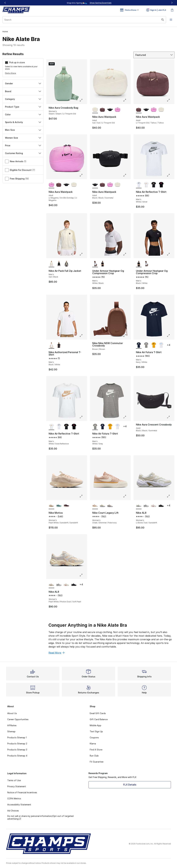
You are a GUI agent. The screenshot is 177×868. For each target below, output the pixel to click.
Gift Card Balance (99, 719)
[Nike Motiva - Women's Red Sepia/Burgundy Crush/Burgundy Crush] (66, 506)
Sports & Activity (23, 122)
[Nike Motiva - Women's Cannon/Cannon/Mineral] (59, 506)
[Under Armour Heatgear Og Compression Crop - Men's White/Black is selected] (95, 264)
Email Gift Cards (98, 713)
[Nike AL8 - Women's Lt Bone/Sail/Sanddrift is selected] (139, 506)
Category (23, 99)
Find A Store (96, 750)
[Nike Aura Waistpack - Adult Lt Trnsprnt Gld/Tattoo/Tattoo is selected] (139, 110)
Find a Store (10, 73)
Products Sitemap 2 (17, 744)
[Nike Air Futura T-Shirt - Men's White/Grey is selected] (95, 427)
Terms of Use (14, 780)
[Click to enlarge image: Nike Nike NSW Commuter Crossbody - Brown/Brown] (127, 336)
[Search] (84, 20)
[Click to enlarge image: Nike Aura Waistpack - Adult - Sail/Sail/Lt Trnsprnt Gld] (127, 100)
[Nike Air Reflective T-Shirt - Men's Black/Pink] (161, 185)
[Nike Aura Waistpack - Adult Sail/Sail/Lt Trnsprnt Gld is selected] (95, 110)
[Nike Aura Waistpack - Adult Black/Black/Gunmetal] (110, 110)
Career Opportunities (18, 719)
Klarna (93, 744)
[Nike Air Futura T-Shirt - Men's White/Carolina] (161, 345)
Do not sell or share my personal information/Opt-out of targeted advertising (40, 817)
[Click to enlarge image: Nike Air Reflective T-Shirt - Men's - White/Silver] (170, 175)
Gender (23, 83)
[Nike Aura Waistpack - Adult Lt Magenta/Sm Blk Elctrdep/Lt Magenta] (118, 110)
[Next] (172, 3)
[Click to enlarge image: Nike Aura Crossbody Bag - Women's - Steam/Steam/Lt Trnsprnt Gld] (83, 100)
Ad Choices (13, 811)
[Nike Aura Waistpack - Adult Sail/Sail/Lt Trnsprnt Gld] (161, 110)
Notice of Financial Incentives (22, 792)
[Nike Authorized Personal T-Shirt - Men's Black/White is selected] (51, 345)
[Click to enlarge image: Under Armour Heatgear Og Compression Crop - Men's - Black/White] (170, 254)
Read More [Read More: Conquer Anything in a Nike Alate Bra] (57, 653)
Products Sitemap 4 (17, 756)
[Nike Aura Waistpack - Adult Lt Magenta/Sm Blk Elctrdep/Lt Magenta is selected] (51, 185)
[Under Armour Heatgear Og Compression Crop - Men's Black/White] (103, 264)
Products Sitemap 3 (17, 750)
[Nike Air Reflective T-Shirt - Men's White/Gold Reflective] (146, 185)
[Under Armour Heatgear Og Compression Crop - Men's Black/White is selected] (139, 264)
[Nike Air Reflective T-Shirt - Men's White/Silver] (59, 427)
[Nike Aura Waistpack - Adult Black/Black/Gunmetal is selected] (95, 185)
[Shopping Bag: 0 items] (172, 10)
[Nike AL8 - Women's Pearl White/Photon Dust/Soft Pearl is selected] (51, 585)
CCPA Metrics (14, 798)
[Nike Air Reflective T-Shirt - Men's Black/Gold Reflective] (154, 185)
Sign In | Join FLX (156, 10)
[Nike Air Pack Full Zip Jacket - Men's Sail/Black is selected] (51, 264)
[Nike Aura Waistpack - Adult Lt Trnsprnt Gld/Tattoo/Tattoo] (103, 110)
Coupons (94, 738)
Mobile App (95, 725)
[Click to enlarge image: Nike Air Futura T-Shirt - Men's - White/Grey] (127, 417)
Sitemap (11, 731)
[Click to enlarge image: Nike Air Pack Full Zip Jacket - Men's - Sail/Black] (83, 254)
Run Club (94, 756)
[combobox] (84, 20)
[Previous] (5, 3)
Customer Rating (23, 153)
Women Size (23, 138)
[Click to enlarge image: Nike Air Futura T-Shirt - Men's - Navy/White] (170, 336)
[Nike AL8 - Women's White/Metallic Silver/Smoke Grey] (146, 506)
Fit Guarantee (97, 762)
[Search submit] (163, 20)
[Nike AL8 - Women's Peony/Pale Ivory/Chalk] (154, 506)
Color (23, 114)
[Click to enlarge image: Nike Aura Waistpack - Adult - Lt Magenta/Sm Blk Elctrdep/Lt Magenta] (83, 175)
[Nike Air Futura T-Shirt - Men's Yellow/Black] (154, 345)
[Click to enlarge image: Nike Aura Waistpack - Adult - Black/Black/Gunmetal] (127, 175)
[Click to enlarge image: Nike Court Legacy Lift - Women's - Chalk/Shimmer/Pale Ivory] (127, 496)
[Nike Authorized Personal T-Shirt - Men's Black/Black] (59, 345)
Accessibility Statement (19, 805)
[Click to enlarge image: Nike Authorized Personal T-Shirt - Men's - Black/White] (83, 336)
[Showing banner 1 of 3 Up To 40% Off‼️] (88, 3)
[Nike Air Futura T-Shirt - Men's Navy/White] (103, 427)
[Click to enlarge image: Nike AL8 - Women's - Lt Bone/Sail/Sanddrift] (170, 496)
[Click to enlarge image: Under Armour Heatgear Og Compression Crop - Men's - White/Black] (127, 254)
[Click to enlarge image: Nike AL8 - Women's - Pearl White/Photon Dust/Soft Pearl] (83, 575)
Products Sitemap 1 (17, 738)
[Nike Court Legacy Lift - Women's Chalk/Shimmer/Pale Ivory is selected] (95, 506)
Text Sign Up (96, 731)
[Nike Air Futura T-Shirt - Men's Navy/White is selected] (139, 345)
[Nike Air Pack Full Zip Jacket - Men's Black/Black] (59, 264)
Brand (23, 91)
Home (5, 32)
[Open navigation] (171, 20)
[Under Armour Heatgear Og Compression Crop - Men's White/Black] (146, 264)
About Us (12, 713)
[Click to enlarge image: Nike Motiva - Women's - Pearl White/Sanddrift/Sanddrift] (83, 496)
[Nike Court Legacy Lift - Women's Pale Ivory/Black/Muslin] (103, 506)
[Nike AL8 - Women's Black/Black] (161, 506)
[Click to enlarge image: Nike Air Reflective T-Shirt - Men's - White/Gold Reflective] (83, 417)
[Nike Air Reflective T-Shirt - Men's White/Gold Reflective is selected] (51, 427)
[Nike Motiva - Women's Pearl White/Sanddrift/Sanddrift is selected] (51, 506)
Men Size (23, 130)
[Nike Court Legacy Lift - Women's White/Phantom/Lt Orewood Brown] (110, 506)
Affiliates (12, 725)
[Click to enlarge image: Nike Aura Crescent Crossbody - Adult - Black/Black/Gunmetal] (170, 417)
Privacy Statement (17, 786)
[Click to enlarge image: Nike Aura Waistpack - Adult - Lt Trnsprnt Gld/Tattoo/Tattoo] (170, 100)
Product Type (23, 107)
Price (23, 145)
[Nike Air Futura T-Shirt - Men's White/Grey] (146, 345)
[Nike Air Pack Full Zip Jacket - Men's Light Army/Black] (66, 264)
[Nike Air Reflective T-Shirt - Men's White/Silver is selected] (139, 185)
